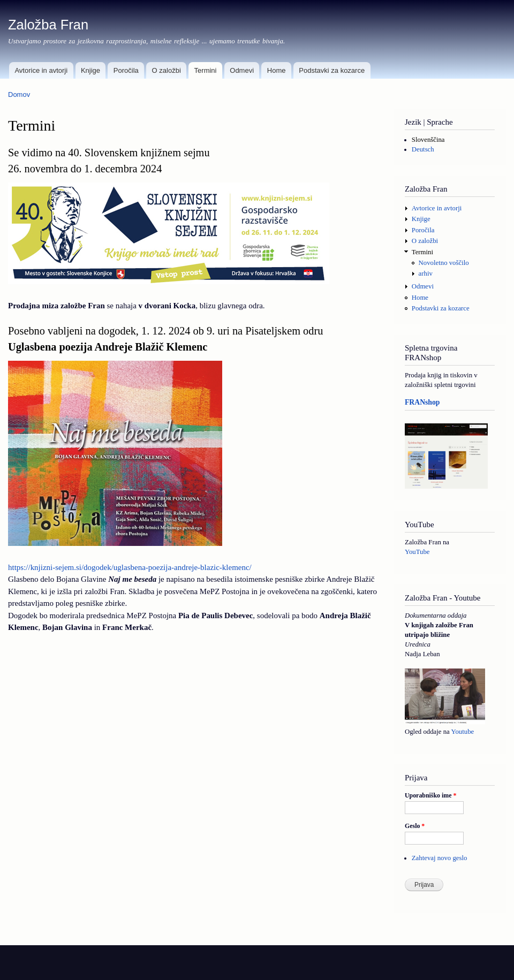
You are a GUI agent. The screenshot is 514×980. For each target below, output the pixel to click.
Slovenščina (428, 140)
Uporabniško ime (430, 795)
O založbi (167, 70)
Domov (19, 94)
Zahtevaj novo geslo (440, 858)
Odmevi (242, 70)
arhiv (426, 274)
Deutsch (423, 149)
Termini (206, 70)
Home (277, 70)
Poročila (126, 70)
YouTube (417, 552)
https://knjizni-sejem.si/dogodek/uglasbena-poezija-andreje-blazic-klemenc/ (130, 567)
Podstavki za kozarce (332, 70)
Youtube (462, 732)
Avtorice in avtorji (41, 70)
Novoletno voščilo (444, 263)
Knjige (90, 70)
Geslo (415, 826)
